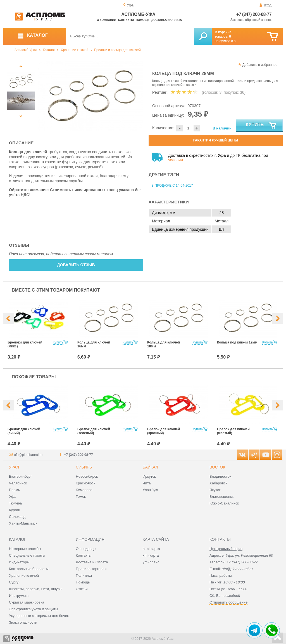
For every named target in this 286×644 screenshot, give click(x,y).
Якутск (215, 490)
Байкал (150, 467)
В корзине (223, 32)
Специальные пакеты (27, 555)
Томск (81, 497)
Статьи (82, 589)
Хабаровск (218, 483)
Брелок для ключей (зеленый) (94, 431)
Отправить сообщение (228, 602)
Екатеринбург (20, 476)
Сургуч (15, 582)
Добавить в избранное (260, 65)
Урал (14, 467)
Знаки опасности (23, 622)
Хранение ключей (75, 50)
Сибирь (84, 467)
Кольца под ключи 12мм (237, 342)
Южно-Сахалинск (224, 503)
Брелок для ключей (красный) (164, 431)
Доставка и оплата (167, 20)
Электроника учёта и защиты (34, 609)
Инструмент (19, 596)
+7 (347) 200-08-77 (254, 14)
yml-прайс (151, 562)
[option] (91, 96)
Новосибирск (87, 476)
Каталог (49, 50)
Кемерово (84, 490)
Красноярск (85, 483)
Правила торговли (91, 569)
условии (176, 160)
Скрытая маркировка (27, 602)
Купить (261, 126)
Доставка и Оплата (92, 562)
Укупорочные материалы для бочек (39, 616)
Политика (84, 575)
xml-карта (151, 555)
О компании (107, 20)
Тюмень (16, 503)
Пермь (15, 490)
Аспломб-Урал (26, 50)
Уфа (13, 497)
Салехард (17, 517)
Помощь (142, 20)
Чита (147, 483)
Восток (217, 467)
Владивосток (220, 476)
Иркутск (149, 476)
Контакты (126, 20)
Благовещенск (221, 497)
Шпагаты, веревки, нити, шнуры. (36, 589)
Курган (15, 510)
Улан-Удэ (150, 490)
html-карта (151, 549)
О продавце (86, 549)
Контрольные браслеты (29, 569)
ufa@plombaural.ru (28, 455)
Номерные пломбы (25, 549)
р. (234, 41)
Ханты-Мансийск (23, 523)
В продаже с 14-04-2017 (172, 186)
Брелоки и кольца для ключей (117, 50)
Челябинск (18, 483)
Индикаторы (19, 562)
